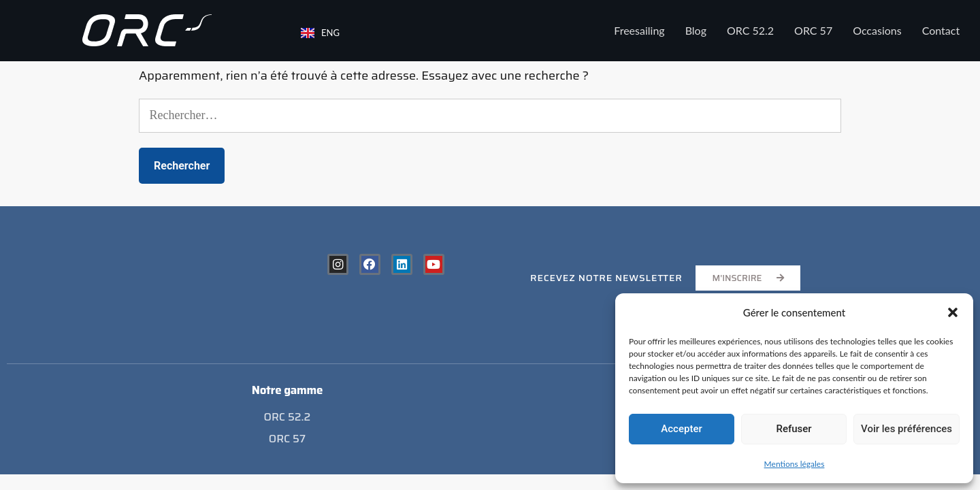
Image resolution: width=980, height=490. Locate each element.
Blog (696, 30)
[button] (953, 312)
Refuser (794, 429)
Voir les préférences (906, 429)
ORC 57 (813, 30)
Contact (941, 30)
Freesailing (639, 30)
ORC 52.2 (750, 30)
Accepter (681, 429)
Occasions (877, 30)
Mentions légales (795, 464)
